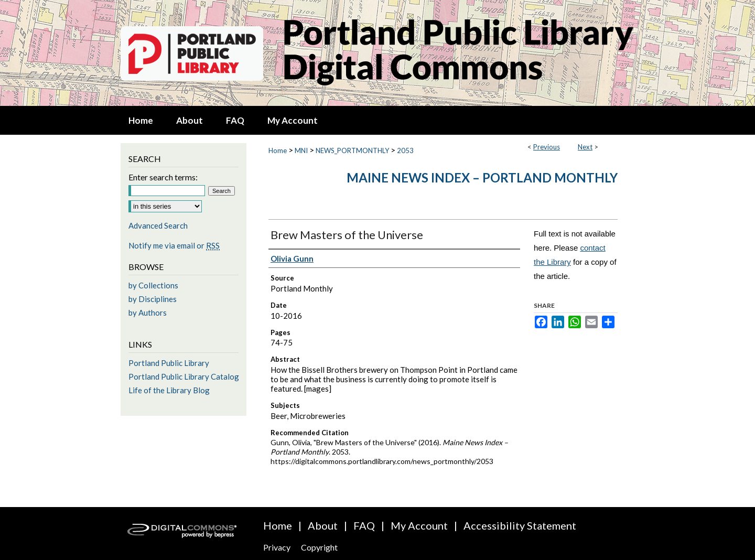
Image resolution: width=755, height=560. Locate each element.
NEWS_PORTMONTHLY (352, 150)
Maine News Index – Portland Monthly (482, 177)
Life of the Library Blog (169, 390)
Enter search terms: (163, 177)
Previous (547, 147)
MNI (301, 150)
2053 (405, 150)
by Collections (153, 285)
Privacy (277, 547)
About (323, 525)
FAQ (364, 525)
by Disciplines (153, 299)
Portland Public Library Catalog (184, 376)
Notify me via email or (174, 245)
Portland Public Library (169, 363)
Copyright (319, 547)
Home (278, 150)
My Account (419, 525)
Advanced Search (158, 225)
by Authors (148, 313)
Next (585, 147)
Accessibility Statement (520, 525)
